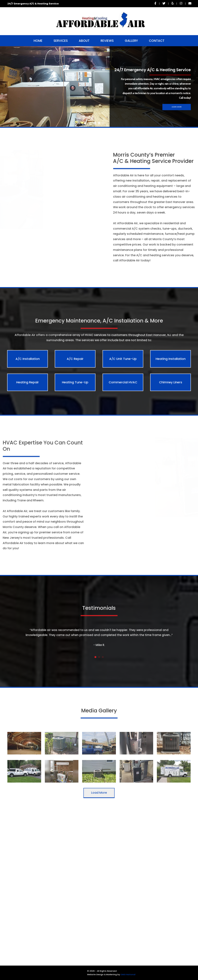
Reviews (107, 41)
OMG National (128, 975)
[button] (95, 123)
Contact (157, 41)
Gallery (131, 41)
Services (61, 41)
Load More (99, 793)
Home (38, 41)
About (84, 41)
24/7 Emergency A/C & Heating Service (33, 4)
